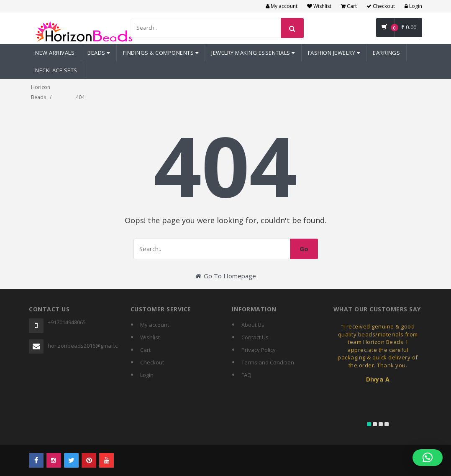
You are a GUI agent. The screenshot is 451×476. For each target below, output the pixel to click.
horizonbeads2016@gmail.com (83, 346)
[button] (428, 458)
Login (413, 6)
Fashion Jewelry (334, 53)
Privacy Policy (259, 350)
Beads (99, 53)
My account (282, 6)
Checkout (381, 6)
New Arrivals (55, 53)
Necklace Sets (56, 70)
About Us (253, 325)
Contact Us (255, 337)
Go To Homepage (226, 276)
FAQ (246, 375)
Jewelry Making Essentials (253, 53)
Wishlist (319, 6)
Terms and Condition (268, 362)
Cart (349, 6)
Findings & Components (161, 53)
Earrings (386, 53)
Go (304, 249)
